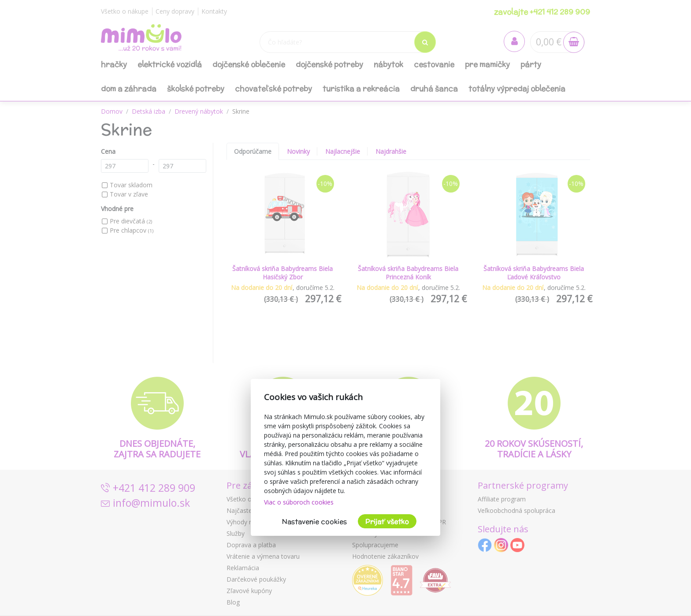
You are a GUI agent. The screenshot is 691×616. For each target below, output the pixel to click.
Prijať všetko (387, 521)
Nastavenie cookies (314, 521)
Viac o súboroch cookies (299, 502)
